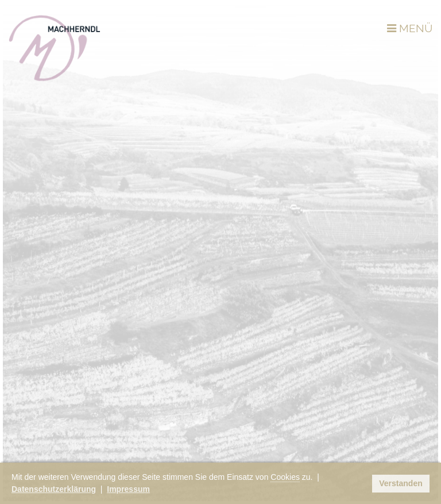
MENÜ (410, 28)
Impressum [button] (128, 489)
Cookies (285, 477)
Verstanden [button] (401, 483)
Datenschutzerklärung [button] (54, 489)
